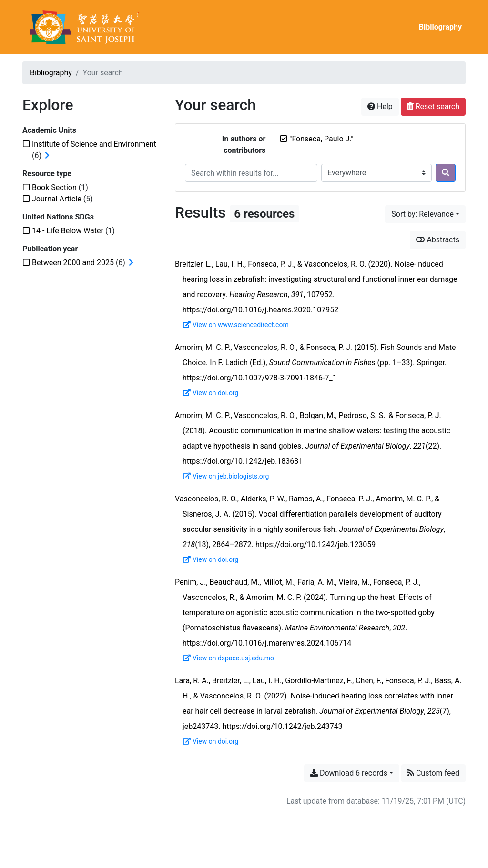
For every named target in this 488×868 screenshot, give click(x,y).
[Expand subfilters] (47, 156)
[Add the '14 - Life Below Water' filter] (68, 231)
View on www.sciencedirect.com (236, 325)
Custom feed (433, 773)
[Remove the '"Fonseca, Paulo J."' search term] (321, 139)
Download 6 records (349, 773)
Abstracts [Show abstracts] (438, 240)
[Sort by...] (425, 214)
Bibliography (440, 27)
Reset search (433, 106)
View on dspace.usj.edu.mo (229, 658)
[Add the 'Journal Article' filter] (57, 199)
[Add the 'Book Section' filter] (54, 187)
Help (380, 106)
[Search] (446, 173)
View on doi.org (211, 393)
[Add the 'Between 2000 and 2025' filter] (73, 263)
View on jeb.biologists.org (226, 476)
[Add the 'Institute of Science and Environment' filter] (94, 144)
